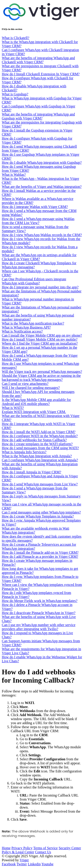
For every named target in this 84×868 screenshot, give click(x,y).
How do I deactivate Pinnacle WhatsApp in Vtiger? (39, 613)
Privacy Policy (22, 848)
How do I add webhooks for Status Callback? (34, 440)
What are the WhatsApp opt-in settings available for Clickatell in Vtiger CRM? (39, 257)
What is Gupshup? (15, 94)
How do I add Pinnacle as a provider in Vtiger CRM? (40, 557)
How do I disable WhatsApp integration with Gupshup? (42, 162)
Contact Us (43, 852)
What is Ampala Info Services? (24, 452)
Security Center (70, 848)
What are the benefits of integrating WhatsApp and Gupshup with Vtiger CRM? (38, 116)
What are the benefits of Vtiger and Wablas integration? (42, 187)
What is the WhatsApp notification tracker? (33, 323)
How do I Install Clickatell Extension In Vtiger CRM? (41, 74)
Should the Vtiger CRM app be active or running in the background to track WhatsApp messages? (41, 378)
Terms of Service (46, 848)
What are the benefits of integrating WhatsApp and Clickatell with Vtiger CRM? (38, 60)
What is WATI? (13, 408)
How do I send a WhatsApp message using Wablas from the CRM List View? (38, 221)
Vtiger (24, 860)
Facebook (9, 864)
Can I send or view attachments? (25, 384)
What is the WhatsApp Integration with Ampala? (37, 456)
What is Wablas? (14, 175)
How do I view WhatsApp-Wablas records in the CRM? (42, 235)
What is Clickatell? (16, 38)
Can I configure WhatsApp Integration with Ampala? (40, 460)
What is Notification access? (22, 331)
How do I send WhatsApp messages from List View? (40, 484)
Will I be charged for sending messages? (31, 388)
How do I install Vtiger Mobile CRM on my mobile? (40, 339)
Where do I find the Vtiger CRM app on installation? (40, 343)
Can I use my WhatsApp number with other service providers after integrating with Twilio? (39, 627)
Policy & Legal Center (18, 852)
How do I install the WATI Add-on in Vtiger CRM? (39, 432)
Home (6, 848)
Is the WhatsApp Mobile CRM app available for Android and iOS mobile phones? (36, 402)
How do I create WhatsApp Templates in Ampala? (38, 516)
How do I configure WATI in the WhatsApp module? (40, 436)
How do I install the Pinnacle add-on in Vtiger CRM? (40, 552)
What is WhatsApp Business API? (26, 327)
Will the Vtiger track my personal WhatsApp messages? (42, 372)
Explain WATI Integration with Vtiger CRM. (34, 412)
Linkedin (34, 864)
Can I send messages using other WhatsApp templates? (41, 512)
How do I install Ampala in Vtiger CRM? (31, 472)
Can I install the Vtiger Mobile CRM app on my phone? (42, 335)
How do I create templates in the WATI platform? (37, 444)
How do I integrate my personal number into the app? (40, 287)
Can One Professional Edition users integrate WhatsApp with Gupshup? (34, 281)
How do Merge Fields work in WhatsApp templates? (40, 601)
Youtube (47, 864)
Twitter (22, 864)
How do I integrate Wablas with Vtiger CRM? (35, 207)
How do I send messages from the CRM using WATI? (40, 448)
